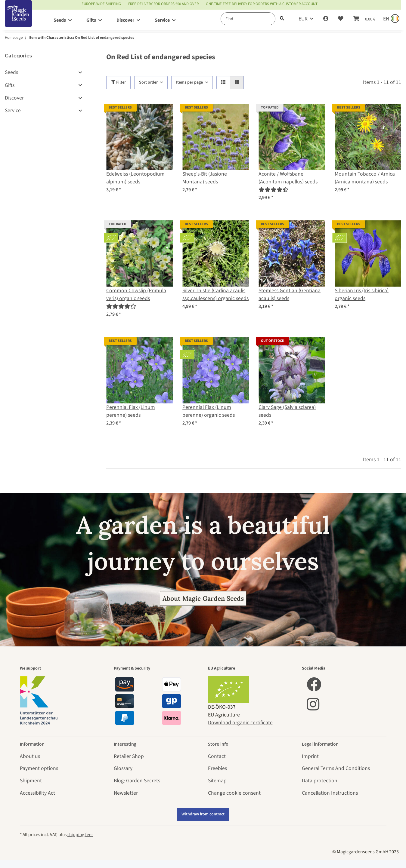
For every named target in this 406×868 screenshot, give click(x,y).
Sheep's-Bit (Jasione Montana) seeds (205, 178)
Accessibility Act (37, 793)
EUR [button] (303, 19)
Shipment (31, 781)
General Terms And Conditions (336, 768)
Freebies (217, 768)
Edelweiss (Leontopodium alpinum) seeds (135, 178)
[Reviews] (273, 190)
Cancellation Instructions (330, 793)
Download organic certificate (240, 723)
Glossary (123, 768)
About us (30, 756)
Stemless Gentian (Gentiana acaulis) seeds (290, 294)
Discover (14, 98)
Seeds (11, 72)
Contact (217, 756)
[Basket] (364, 19)
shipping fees (80, 835)
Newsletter (126, 793)
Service (13, 110)
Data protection (320, 781)
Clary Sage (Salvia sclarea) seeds (287, 411)
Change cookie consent (234, 793)
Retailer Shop (129, 756)
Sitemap (217, 781)
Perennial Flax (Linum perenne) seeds (131, 411)
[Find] (248, 19)
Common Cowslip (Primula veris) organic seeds (136, 294)
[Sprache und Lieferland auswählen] (391, 19)
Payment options (39, 768)
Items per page (189, 82)
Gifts (10, 85)
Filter (118, 82)
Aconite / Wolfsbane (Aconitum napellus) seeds (288, 178)
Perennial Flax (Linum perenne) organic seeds (209, 411)
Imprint (310, 756)
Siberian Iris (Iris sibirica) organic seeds (362, 294)
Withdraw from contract (203, 814)
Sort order (148, 82)
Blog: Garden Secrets (137, 781)
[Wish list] (341, 19)
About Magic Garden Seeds (203, 598)
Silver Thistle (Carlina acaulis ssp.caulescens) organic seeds (215, 294)
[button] (326, 19)
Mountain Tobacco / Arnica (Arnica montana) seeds (365, 178)
